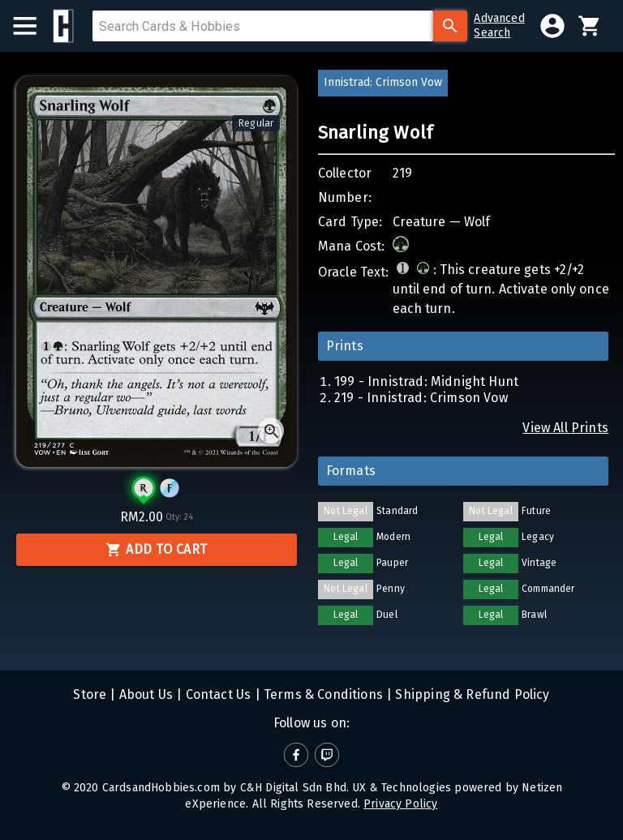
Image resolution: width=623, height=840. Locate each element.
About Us (145, 694)
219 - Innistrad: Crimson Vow (421, 398)
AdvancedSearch (499, 26)
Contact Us (216, 694)
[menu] (33, 26)
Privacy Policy (400, 804)
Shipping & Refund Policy (470, 694)
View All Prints (565, 428)
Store (90, 694)
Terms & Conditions (322, 694)
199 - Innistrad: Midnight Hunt (426, 381)
